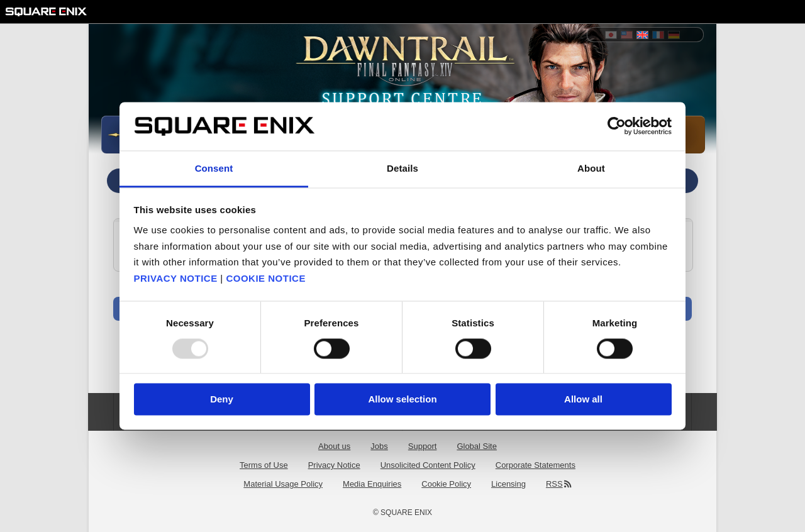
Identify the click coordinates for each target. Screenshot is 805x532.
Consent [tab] (214, 168)
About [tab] (591, 168)
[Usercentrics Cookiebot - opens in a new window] (617, 126)
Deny (222, 399)
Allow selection (402, 399)
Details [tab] (402, 168)
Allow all (583, 399)
